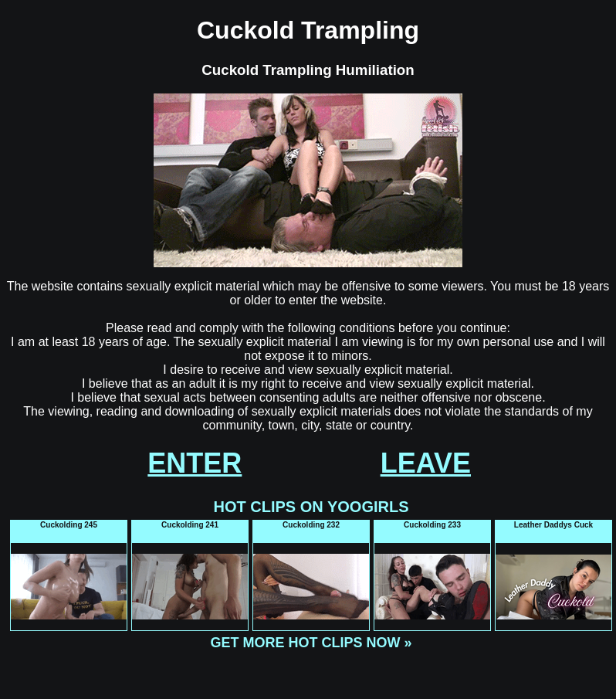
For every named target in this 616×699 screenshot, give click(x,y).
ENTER (195, 463)
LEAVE (426, 463)
